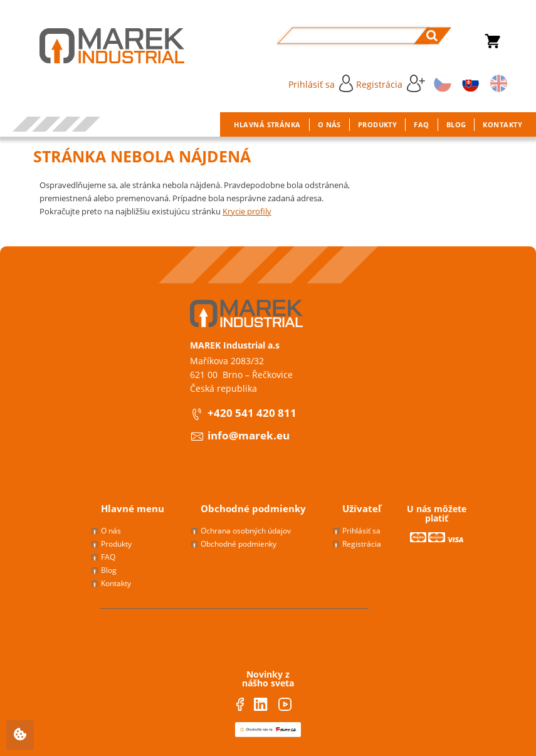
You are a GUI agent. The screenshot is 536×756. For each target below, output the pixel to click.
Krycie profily (247, 211)
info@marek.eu (249, 435)
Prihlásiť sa (321, 83)
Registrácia (391, 83)
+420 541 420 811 (252, 413)
